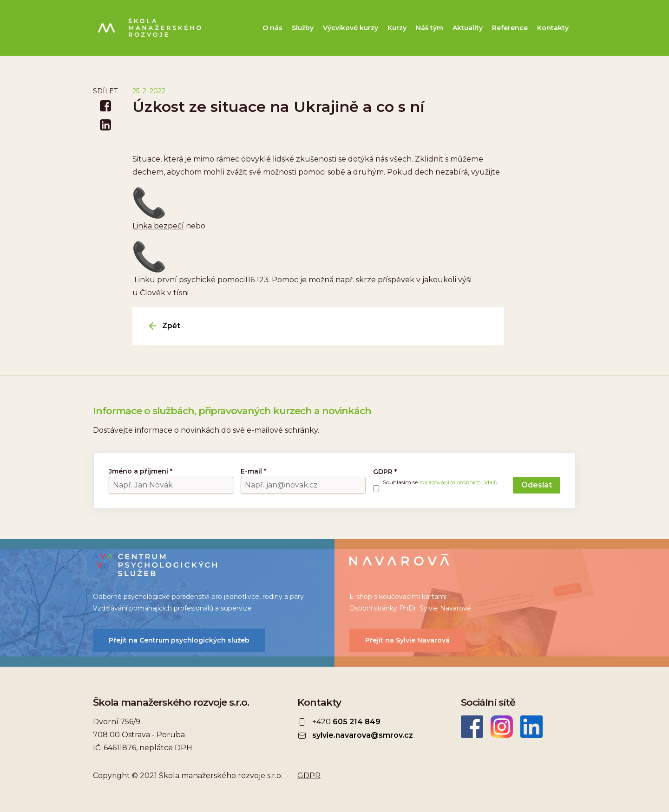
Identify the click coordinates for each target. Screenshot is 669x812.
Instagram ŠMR (502, 727)
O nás (272, 28)
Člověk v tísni (164, 293)
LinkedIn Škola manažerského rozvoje (531, 727)
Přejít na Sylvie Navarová (407, 640)
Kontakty (553, 28)
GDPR (385, 472)
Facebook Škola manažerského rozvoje (472, 727)
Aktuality (468, 28)
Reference (510, 28)
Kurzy (397, 28)
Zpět (171, 326)
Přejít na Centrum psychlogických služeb (179, 640)
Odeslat (537, 485)
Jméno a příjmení (141, 471)
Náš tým (430, 28)
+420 (346, 722)
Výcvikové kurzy (351, 28)
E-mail (253, 471)
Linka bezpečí (158, 226)
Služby (303, 28)
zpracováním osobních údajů (458, 482)
